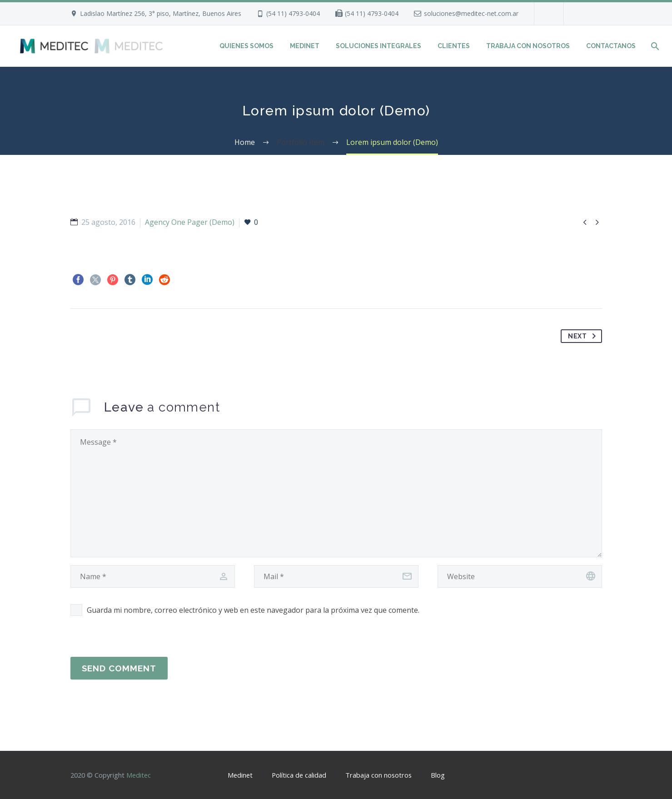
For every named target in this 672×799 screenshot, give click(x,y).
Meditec (139, 775)
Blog (438, 775)
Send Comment (119, 668)
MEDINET (305, 46)
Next (584, 336)
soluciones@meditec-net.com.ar (471, 13)
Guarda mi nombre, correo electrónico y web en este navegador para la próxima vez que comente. (253, 610)
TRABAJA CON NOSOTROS (528, 46)
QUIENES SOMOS (246, 46)
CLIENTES (454, 46)
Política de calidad (299, 775)
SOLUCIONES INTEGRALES (378, 46)
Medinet (240, 775)
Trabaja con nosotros (378, 775)
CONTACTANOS (611, 46)
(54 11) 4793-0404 (293, 13)
